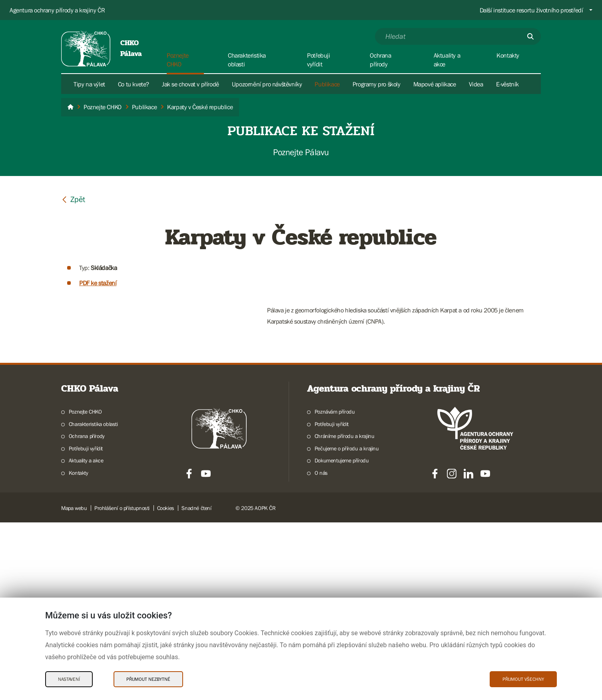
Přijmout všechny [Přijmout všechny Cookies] (523, 679)
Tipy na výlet (89, 84)
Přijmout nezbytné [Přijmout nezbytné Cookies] (148, 679)
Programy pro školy (377, 84)
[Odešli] (530, 36)
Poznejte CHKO (85, 589)
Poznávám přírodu (335, 589)
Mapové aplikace (435, 84)
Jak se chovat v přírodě (190, 84)
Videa (476, 84)
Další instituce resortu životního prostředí (531, 10)
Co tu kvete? (134, 84)
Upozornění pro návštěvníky (267, 84)
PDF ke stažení (98, 283)
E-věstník (507, 84)
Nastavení (69, 679)
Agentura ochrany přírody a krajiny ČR (57, 10)
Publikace (327, 84)
